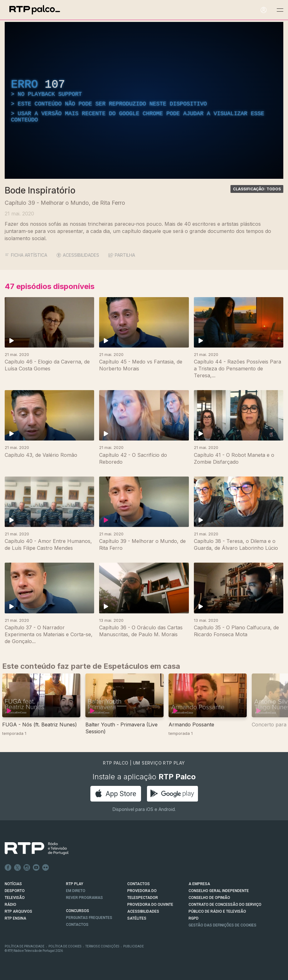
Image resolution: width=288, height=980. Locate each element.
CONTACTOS (139, 884)
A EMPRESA (199, 884)
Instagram (27, 868)
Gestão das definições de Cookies (222, 925)
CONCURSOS (78, 911)
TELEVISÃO (15, 898)
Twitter (18, 868)
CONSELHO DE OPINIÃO (209, 898)
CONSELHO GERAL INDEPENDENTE (219, 891)
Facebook (8, 868)
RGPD (194, 918)
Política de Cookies (65, 946)
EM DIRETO (76, 891)
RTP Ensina (15, 918)
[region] (144, 100)
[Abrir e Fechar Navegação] (280, 10)
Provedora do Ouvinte (150, 905)
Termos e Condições (102, 946)
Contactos (77, 925)
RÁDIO (10, 905)
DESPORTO (15, 891)
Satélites (137, 918)
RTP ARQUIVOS (18, 911)
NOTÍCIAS (13, 884)
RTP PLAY (75, 884)
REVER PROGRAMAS (84, 898)
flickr (46, 868)
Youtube (36, 868)
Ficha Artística (26, 255)
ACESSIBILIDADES (78, 255)
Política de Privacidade (25, 946)
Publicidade (134, 946)
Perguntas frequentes (89, 918)
